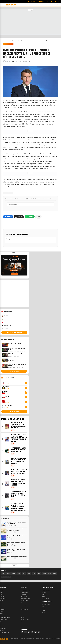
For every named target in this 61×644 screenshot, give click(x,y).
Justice (2, 595)
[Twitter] (52, 1)
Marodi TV (44, 593)
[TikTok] (39, 632)
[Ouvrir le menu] (3, 5)
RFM (43, 607)
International (8, 44)
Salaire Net (23, 595)
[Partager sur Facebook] (8, 217)
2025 (9, 574)
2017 (49, 574)
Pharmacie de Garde (25, 599)
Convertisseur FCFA (25, 590)
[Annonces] (32, 1)
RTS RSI (44, 613)
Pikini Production (46, 599)
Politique (2, 590)
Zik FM (43, 609)
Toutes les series (14, 371)
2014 (9, 577)
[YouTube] (55, 1)
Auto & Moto (6, 322)
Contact (23, 622)
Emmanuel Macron (8, 193)
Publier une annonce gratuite (14, 333)
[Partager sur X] (19, 217)
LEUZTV (44, 597)
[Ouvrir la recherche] (58, 5)
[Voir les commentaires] (38, 217)
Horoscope (23, 603)
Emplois (5, 316)
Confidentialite (24, 624)
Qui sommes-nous (25, 620)
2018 (44, 574)
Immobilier (6, 319)
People (2, 601)
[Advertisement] (31, 22)
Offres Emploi (24, 605)
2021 (29, 574)
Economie (2, 597)
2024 (14, 574)
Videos (2, 612)
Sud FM (44, 611)
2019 (39, 574)
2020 (34, 574)
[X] (26, 632)
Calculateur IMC (24, 601)
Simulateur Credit (25, 607)
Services (5, 329)
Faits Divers (3, 610)
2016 (55, 574)
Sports (2, 603)
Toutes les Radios (46, 605)
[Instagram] (32, 632)
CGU (22, 626)
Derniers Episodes (46, 590)
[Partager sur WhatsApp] (30, 217)
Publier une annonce (4, 633)
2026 (3, 574)
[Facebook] (48, 1)
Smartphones (6, 326)
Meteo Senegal (24, 593)
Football (2, 605)
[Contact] (41, 1)
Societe (2, 593)
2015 (3, 577)
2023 (19, 574)
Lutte (1, 607)
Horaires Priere (24, 597)
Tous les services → (25, 610)
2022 (24, 574)
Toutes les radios (14, 412)
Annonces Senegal (4, 620)
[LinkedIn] (35, 632)
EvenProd (44, 595)
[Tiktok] (59, 1)
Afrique (2, 614)
